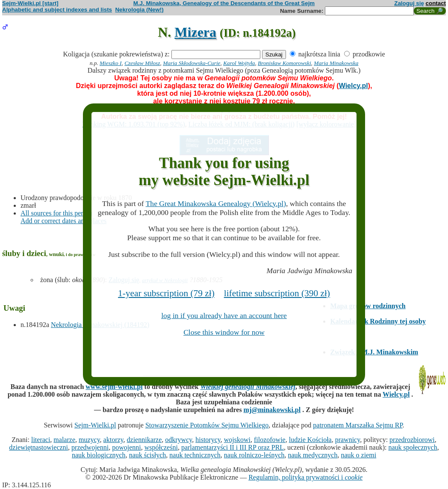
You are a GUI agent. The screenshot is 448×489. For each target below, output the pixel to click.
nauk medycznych (313, 455)
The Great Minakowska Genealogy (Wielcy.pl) (216, 203)
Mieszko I (111, 63)
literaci (41, 440)
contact (436, 3)
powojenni (127, 447)
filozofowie (270, 440)
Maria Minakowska (336, 63)
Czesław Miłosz (142, 63)
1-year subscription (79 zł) (166, 293)
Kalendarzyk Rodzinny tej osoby (378, 321)
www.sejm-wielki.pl (114, 387)
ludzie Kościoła (310, 440)
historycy (208, 440)
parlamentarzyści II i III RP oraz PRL (233, 447)
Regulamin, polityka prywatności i (305, 477)
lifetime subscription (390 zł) (277, 293)
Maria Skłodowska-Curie (192, 63)
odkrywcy (178, 440)
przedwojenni (90, 447)
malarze (64, 440)
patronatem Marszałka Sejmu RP (358, 425)
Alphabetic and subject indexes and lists (57, 10)
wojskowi (237, 440)
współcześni (161, 447)
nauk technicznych (195, 455)
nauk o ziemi (358, 455)
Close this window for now (224, 332)
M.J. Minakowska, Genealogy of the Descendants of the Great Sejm (224, 3)
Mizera (195, 32)
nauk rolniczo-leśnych (254, 455)
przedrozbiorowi (412, 440)
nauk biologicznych (99, 455)
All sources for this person (57, 213)
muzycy (89, 440)
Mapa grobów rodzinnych (368, 306)
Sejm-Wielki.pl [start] (30, 3)
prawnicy (348, 440)
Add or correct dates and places (63, 221)
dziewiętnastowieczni (38, 447)
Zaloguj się (409, 3)
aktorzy (113, 440)
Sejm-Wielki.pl (95, 425)
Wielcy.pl (354, 86)
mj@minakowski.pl (272, 410)
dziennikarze (144, 440)
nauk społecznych (413, 447)
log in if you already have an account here (224, 315)
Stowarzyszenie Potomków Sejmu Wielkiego (207, 425)
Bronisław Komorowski (284, 63)
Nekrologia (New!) (139, 10)
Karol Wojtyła (239, 63)
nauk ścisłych (148, 455)
